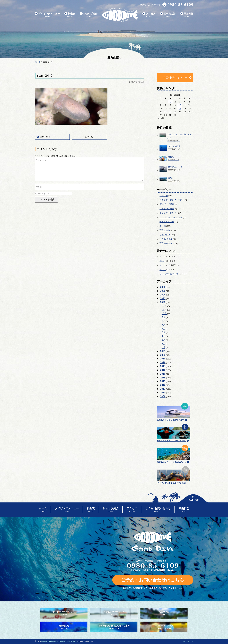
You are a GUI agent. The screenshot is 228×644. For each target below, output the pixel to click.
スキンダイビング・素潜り (172, 200)
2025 (163, 291)
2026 (163, 287)
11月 (164, 310)
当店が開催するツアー (175, 77)
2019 (163, 359)
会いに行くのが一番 (169, 274)
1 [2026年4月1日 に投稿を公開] (170, 102)
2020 (163, 355)
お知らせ (164, 196)
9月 (164, 317)
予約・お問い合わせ (150, 5)
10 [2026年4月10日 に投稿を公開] (180, 105)
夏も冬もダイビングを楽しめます (174, 432)
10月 (164, 313)
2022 (163, 302)
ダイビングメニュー (47, 15)
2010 (163, 393)
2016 (163, 370)
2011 (163, 389)
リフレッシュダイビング (171, 217)
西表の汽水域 (166, 239)
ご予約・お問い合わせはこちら (153, 580)
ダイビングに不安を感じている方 (174, 475)
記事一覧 (89, 137)
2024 (163, 295)
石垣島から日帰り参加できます (174, 411)
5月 (164, 332)
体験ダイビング (167, 222)
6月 (164, 329)
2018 (163, 362)
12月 (164, 306)
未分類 (163, 226)
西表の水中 (165, 235)
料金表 (70, 15)
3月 (164, 340)
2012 (163, 385)
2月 (164, 344)
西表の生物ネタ (167, 243)
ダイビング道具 (167, 209)
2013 (163, 381)
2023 (163, 298)
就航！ (163, 256)
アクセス (149, 15)
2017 (163, 366)
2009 (163, 396)
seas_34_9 (45, 137)
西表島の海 (168, 15)
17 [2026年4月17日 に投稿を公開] (180, 108)
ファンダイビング (168, 213)
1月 (164, 347)
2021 (163, 351)
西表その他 (165, 230)
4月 (164, 336)
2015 (163, 374)
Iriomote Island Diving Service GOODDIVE (58, 641)
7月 (164, 325)
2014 (163, 378)
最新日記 (187, 15)
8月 (164, 321)
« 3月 (161, 118)
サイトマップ (188, 641)
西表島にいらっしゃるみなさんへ (174, 453)
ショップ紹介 (89, 15)
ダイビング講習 (167, 204)
